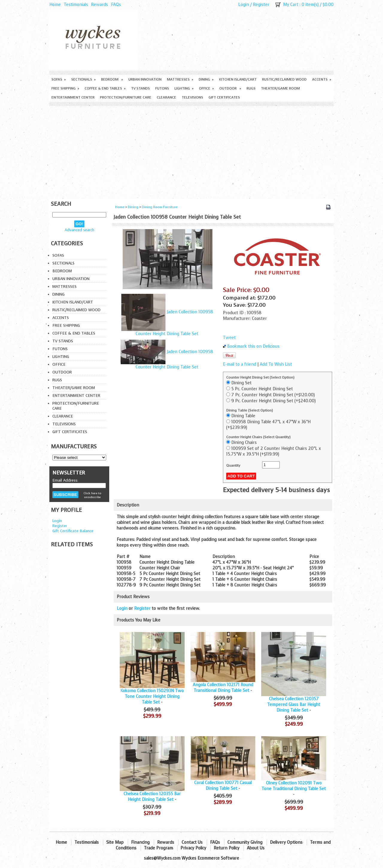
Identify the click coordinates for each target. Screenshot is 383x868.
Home (55, 5)
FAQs (116, 5)
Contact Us (192, 842)
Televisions (192, 97)
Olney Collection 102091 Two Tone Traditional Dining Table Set (294, 786)
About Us (256, 848)
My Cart (291, 5)
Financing (140, 842)
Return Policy (227, 848)
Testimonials (76, 5)
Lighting (184, 88)
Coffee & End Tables (105, 88)
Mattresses (180, 79)
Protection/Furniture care (126, 97)
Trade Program (158, 848)
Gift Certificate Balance (73, 531)
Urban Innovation (145, 79)
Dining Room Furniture (160, 207)
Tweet (229, 338)
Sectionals (83, 79)
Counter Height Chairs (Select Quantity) (258, 437)
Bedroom (112, 79)
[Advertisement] (191, 151)
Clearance (167, 97)
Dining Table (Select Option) (250, 410)
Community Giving (245, 842)
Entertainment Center (73, 97)
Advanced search (79, 230)
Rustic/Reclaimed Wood (284, 79)
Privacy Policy (193, 848)
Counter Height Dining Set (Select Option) (260, 377)
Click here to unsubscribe (92, 495)
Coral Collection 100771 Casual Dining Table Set (223, 786)
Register (261, 5)
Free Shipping (65, 88)
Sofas (59, 79)
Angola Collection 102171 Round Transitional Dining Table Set (223, 688)
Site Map (115, 842)
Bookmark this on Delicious (253, 346)
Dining (206, 79)
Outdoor (230, 88)
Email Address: (65, 480)
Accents (322, 79)
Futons (162, 88)
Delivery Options (286, 842)
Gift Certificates (224, 97)
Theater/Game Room (280, 88)
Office (206, 88)
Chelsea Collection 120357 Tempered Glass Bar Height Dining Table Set (294, 705)
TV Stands (140, 88)
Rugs (251, 88)
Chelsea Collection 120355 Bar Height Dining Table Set (152, 797)
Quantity (233, 465)
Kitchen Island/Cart (238, 79)
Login (244, 5)
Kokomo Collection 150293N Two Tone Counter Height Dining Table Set (152, 697)
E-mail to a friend (240, 364)
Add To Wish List (276, 364)
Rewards (99, 5)
